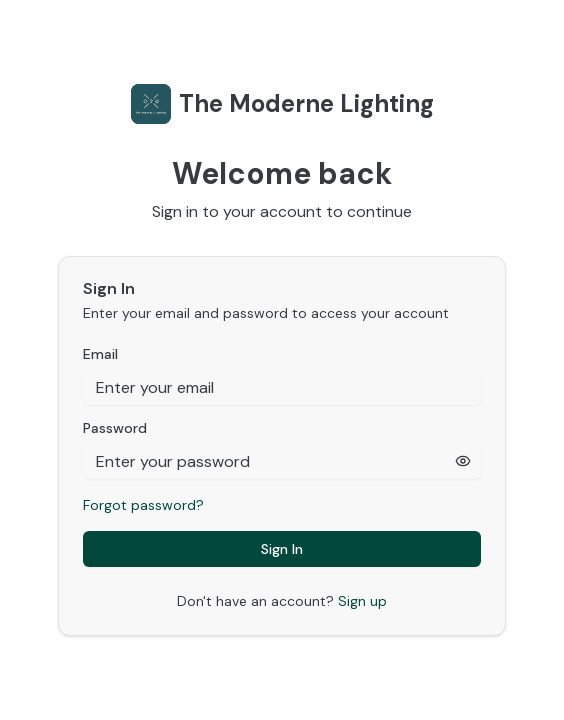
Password (115, 428)
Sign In (282, 549)
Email (100, 354)
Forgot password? (143, 505)
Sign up (362, 601)
